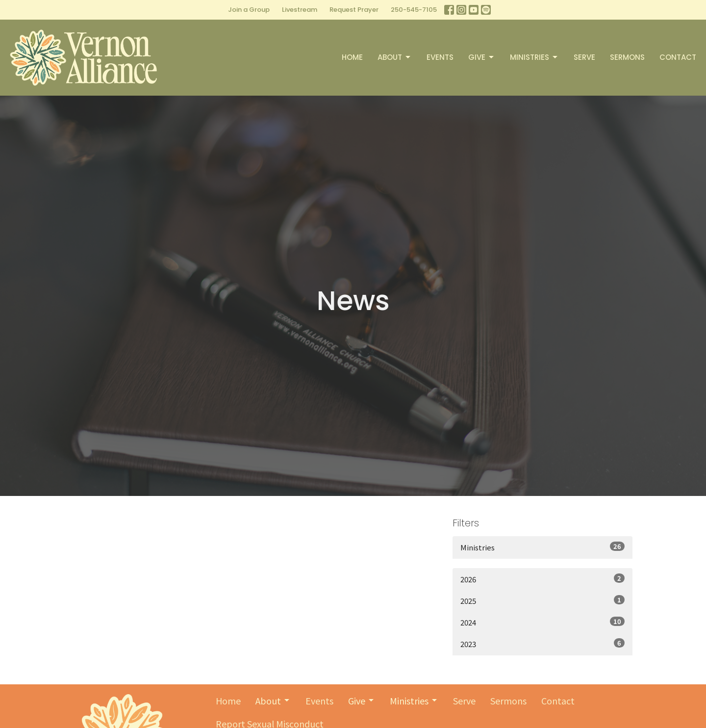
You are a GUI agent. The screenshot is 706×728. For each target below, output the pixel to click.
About (395, 57)
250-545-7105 (414, 10)
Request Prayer (354, 10)
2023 (542, 644)
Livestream (300, 10)
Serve (584, 57)
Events (440, 57)
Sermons (627, 57)
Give (482, 57)
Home (352, 57)
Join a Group (249, 10)
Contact (678, 57)
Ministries (534, 57)
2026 (542, 579)
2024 (542, 622)
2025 (542, 600)
